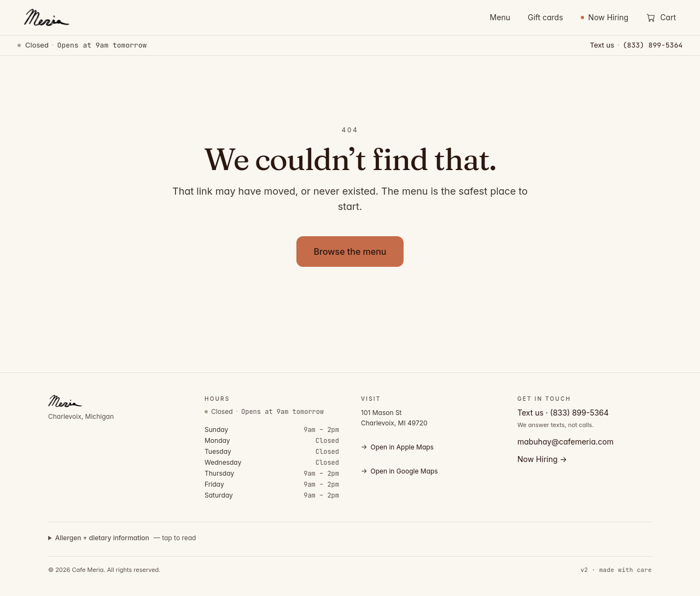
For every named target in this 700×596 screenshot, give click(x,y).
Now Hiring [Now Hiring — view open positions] (605, 17)
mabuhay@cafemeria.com (565, 442)
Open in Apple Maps (397, 447)
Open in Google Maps (399, 471)
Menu (500, 17)
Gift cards (546, 17)
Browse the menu (350, 252)
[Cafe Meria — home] (46, 17)
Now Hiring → (542, 459)
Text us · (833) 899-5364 (563, 413)
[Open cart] (661, 17)
